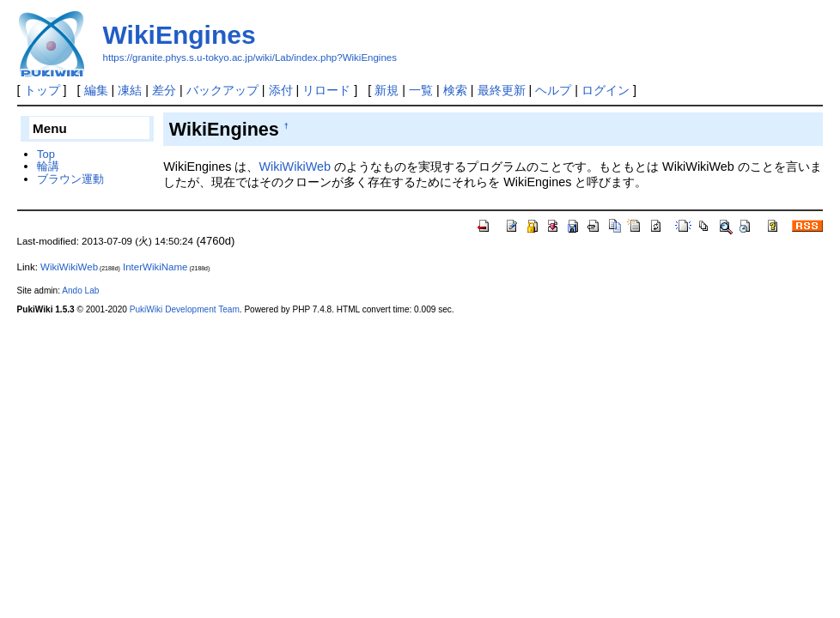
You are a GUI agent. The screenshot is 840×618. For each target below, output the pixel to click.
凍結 (130, 90)
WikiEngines (180, 35)
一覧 (421, 90)
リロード (326, 90)
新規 (387, 90)
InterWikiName (155, 267)
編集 (96, 90)
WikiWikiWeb (295, 167)
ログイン (606, 90)
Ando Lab (80, 291)
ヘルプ (553, 90)
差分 (164, 90)
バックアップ (222, 90)
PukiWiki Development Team (185, 309)
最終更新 (502, 90)
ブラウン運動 (70, 179)
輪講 (48, 166)
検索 (455, 90)
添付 (281, 90)
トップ (42, 90)
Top (46, 154)
